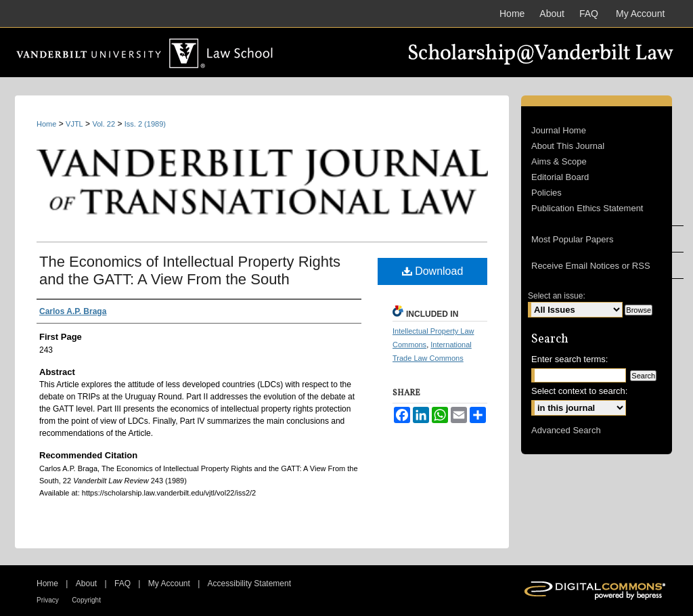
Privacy (48, 600)
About (86, 584)
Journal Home (559, 130)
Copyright (86, 600)
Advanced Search (566, 430)
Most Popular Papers (572, 239)
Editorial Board (560, 177)
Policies (546, 193)
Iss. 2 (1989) (145, 124)
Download (433, 271)
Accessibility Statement (249, 584)
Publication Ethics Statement (587, 208)
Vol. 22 (104, 124)
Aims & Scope (559, 161)
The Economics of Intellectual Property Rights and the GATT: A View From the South (190, 270)
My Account (169, 584)
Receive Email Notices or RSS (591, 266)
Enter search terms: (569, 359)
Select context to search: (579, 391)
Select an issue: (557, 296)
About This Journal (568, 146)
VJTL (74, 124)
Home (46, 124)
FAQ (122, 584)
